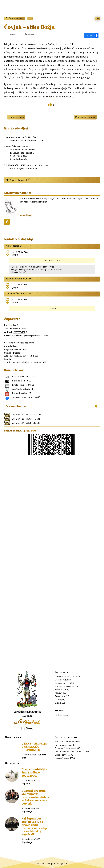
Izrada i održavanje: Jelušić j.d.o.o (50, 864)
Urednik (31, 34)
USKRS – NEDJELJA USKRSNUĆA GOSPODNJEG (34, 747)
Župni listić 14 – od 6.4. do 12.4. (25, 423)
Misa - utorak (13, 246)
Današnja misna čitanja (22, 377)
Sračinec (27, 728)
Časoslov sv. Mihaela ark (66, 676)
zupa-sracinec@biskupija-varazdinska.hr (29, 336)
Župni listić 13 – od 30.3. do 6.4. (25, 419)
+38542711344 (19, 329)
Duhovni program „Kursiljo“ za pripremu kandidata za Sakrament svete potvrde (35, 797)
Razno (58, 699)
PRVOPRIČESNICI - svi (17, 294)
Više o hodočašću (18, 159)
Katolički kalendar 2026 (22, 385)
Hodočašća (60, 689)
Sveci (57, 703)
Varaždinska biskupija (21, 389)
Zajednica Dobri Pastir (17, 279)
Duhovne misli (16, 18)
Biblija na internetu (20, 381)
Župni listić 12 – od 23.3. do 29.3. (25, 415)
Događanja (60, 680)
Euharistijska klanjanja (65, 686)
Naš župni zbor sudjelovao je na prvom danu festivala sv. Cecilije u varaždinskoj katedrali (35, 827)
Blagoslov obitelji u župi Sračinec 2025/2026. (35, 773)
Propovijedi (60, 696)
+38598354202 (19, 332)
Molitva (58, 693)
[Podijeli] (91, 35)
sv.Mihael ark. (27, 723)
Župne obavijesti (19, 180)
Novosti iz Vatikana (20, 393)
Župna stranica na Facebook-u (25, 397)
